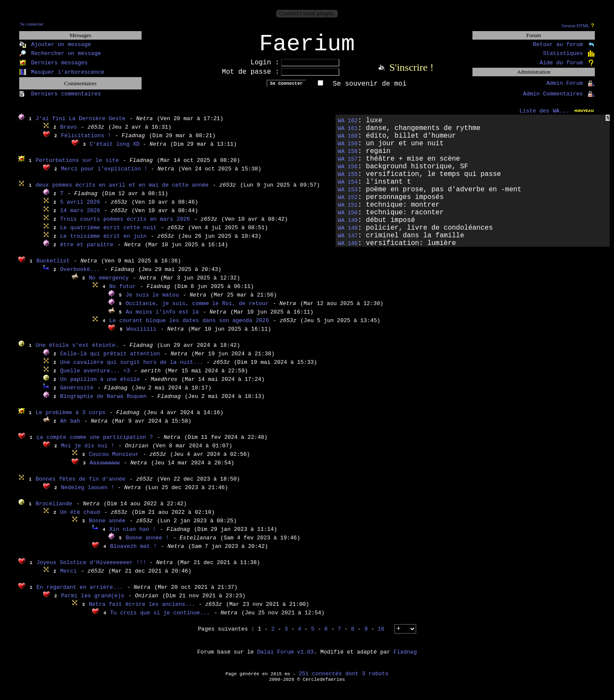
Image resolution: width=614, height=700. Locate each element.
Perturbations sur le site (77, 166)
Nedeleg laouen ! (89, 493)
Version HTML (575, 26)
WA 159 (348, 149)
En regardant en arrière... (80, 593)
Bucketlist (53, 266)
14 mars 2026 (80, 216)
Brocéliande (54, 509)
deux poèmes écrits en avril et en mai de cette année (122, 191)
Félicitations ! (86, 141)
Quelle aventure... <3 (95, 376)
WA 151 (348, 211)
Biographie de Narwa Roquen (103, 402)
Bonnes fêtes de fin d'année (80, 485)
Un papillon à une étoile (100, 385)
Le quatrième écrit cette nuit (108, 233)
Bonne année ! (147, 543)
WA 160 (348, 142)
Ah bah (70, 427)
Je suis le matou (152, 301)
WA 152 (348, 203)
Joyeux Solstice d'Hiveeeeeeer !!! (93, 568)
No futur (122, 292)
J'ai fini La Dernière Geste (80, 124)
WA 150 (348, 218)
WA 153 (348, 195)
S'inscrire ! (411, 73)
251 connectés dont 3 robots (344, 679)
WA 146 (348, 249)
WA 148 (348, 234)
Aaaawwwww (104, 468)
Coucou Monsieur (114, 460)
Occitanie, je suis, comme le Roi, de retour (197, 309)
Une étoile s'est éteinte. (77, 351)
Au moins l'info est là (162, 318)
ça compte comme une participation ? (94, 443)
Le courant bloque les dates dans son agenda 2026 (189, 326)
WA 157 (348, 165)
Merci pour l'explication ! (106, 174)
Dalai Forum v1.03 (285, 658)
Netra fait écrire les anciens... (143, 610)
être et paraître (87, 250)
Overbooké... (80, 275)
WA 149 (348, 226)
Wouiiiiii (142, 335)
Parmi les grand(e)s (93, 601)
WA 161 (348, 134)
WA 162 (348, 126)
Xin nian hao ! (132, 535)
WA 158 (348, 157)
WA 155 (348, 180)
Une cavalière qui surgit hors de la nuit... (133, 368)
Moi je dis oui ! (88, 451)
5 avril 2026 (80, 208)
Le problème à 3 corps (70, 418)
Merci (68, 577)
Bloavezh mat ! (133, 552)
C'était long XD (116, 150)
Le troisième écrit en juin (103, 242)
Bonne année (107, 526)
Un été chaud (80, 518)
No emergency (109, 284)
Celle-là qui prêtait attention (110, 359)
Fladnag (405, 658)
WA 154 (348, 188)
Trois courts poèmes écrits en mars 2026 (125, 225)
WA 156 (348, 172)
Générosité (77, 393)
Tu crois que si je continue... (160, 618)
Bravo (68, 133)
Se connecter (32, 24)
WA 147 (348, 241)
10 (381, 635)
